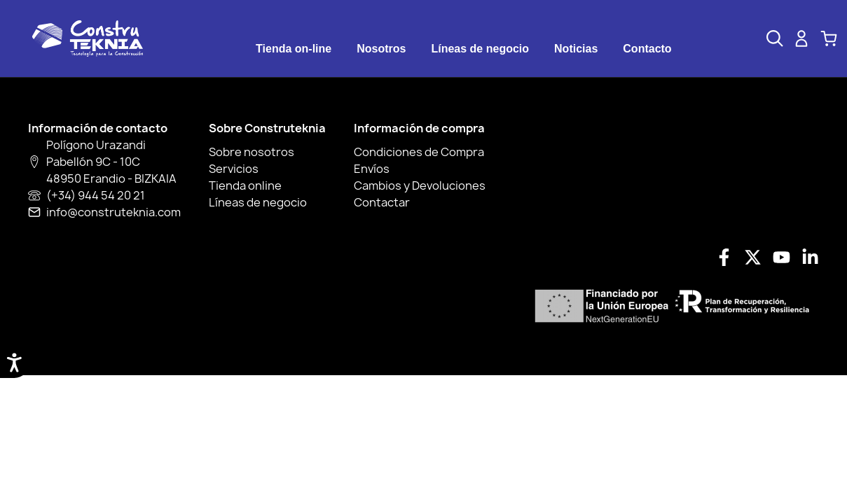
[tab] (294, 49)
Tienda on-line (294, 49)
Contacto (647, 49)
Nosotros (381, 49)
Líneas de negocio (480, 49)
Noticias (576, 49)
